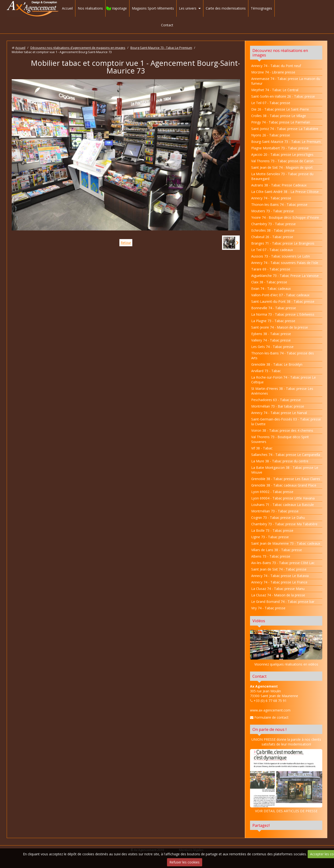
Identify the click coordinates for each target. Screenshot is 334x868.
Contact (167, 25)
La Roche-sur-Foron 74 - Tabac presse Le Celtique (284, 380)
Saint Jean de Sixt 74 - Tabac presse (279, 569)
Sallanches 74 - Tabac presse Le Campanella (286, 455)
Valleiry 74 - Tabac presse (271, 340)
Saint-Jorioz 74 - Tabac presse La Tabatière (285, 129)
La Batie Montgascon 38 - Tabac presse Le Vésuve (285, 470)
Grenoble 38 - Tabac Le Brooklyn (277, 364)
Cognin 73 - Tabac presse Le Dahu (278, 518)
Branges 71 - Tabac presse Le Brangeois (283, 243)
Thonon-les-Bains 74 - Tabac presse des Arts (283, 356)
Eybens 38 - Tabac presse (271, 334)
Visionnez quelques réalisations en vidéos (286, 664)
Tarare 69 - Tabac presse (271, 269)
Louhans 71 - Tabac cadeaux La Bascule (283, 505)
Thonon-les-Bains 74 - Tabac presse (279, 204)
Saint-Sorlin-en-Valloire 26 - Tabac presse (283, 96)
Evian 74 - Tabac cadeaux (271, 288)
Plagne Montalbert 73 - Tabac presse (280, 148)
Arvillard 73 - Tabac (266, 371)
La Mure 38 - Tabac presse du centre (280, 461)
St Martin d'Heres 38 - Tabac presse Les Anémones (282, 391)
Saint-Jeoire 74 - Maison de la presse (280, 327)
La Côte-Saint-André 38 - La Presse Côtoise (285, 192)
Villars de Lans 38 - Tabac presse (277, 550)
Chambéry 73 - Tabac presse (273, 224)
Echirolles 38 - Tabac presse (273, 230)
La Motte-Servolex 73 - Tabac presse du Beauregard (282, 176)
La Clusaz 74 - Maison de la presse (278, 595)
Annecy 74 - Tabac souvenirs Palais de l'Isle (285, 263)
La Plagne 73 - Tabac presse (273, 321)
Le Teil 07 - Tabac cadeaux (272, 250)
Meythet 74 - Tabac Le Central (275, 90)
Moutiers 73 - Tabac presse (273, 211)
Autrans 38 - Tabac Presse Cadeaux (279, 185)
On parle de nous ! (269, 729)
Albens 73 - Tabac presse (271, 556)
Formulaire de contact (269, 717)
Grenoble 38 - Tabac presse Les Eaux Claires (286, 479)
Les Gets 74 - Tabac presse (272, 347)
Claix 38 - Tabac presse (269, 282)
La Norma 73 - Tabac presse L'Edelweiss (283, 314)
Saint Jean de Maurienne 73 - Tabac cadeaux (286, 543)
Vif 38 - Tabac (262, 448)
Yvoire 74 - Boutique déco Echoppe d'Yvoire (285, 217)
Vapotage (119, 8)
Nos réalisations (90, 8)
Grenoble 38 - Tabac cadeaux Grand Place (284, 485)
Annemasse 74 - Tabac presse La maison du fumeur (286, 81)
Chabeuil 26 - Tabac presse (272, 237)
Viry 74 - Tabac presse (268, 608)
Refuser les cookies (184, 862)
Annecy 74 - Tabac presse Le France (279, 582)
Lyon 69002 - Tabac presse (272, 492)
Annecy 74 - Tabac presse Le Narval (279, 413)
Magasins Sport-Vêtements (153, 8)
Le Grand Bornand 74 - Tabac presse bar (283, 602)
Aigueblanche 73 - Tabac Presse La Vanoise (285, 276)
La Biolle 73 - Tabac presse (272, 530)
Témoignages (261, 8)
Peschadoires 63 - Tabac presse (276, 400)
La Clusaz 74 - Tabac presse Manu (278, 589)
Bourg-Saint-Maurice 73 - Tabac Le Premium (161, 48)
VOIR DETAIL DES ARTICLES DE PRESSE (286, 781)
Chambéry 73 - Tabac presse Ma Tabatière (284, 524)
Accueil (67, 8)
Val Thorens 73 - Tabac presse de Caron (282, 161)
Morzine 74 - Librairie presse (273, 72)
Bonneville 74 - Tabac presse (274, 308)
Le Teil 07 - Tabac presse (271, 103)
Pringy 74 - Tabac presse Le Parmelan (281, 122)
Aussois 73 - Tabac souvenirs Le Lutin (281, 256)
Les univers (188, 8)
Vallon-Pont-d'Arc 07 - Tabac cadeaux (280, 295)
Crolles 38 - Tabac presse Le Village (279, 116)
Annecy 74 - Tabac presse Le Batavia (280, 576)
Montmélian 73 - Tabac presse (275, 511)
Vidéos (259, 621)
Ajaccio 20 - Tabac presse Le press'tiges (282, 154)
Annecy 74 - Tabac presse (271, 198)
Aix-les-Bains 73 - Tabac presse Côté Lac (283, 563)
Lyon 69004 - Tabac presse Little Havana (283, 498)
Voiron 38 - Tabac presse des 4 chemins (282, 430)
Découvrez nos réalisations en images (280, 53)
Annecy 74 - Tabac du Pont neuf (276, 66)
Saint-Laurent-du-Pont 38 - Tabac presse (283, 301)
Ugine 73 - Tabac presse (270, 537)
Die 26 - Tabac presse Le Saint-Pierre (280, 109)
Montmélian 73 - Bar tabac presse (278, 406)
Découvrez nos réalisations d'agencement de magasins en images (78, 48)
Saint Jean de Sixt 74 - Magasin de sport (282, 167)
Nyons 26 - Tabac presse (271, 135)
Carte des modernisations (226, 8)
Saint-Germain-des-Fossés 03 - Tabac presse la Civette (286, 422)
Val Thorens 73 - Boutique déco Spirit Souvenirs (280, 439)
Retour (126, 243)
